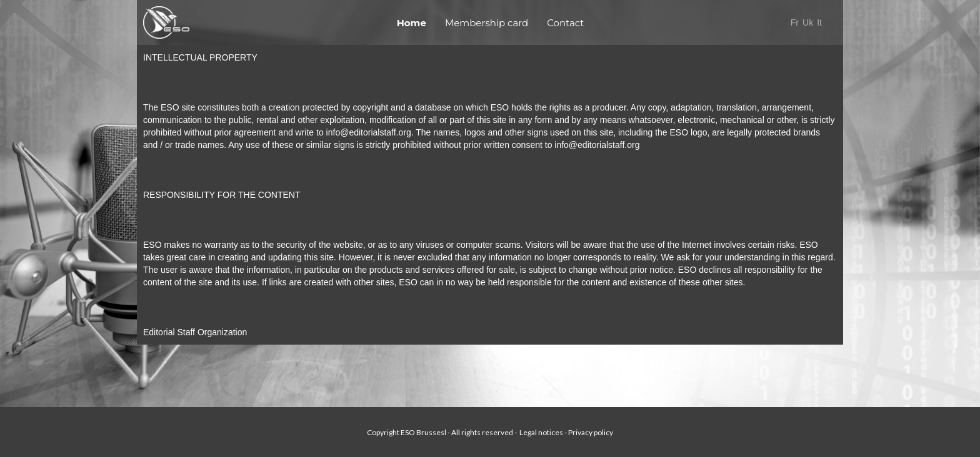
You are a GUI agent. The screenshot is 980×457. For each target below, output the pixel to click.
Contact (565, 23)
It (821, 22)
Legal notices (541, 432)
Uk (808, 22)
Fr (795, 22)
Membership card (487, 23)
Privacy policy (591, 432)
